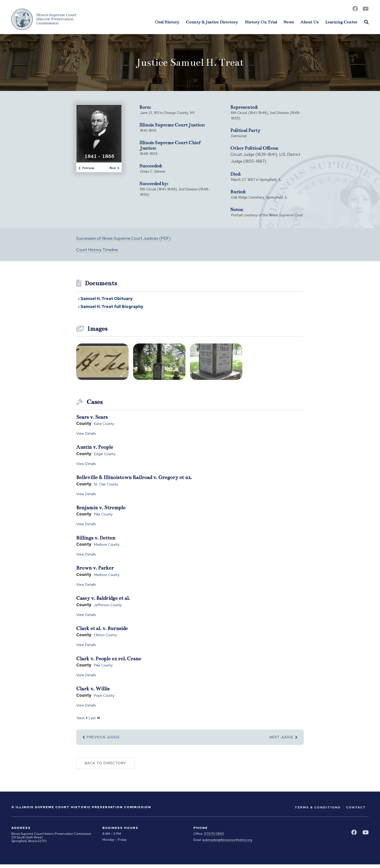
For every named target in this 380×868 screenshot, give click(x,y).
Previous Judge (101, 737)
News (289, 22)
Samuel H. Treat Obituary (107, 299)
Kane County (104, 424)
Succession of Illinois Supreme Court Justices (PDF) (123, 238)
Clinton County (105, 635)
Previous (86, 168)
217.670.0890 (214, 834)
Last (92, 718)
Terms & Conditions (318, 807)
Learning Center (341, 22)
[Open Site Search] (366, 22)
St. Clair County (106, 484)
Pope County (104, 696)
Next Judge (283, 737)
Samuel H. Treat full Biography (112, 307)
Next (114, 168)
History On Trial (261, 22)
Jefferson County (108, 605)
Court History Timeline (97, 250)
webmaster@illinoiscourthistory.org (227, 840)
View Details (86, 433)
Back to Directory (105, 763)
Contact (356, 807)
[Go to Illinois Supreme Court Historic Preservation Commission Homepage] (44, 19)
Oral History (167, 22)
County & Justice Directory (212, 22)
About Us (309, 22)
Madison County (107, 545)
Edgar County (105, 454)
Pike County (103, 514)
